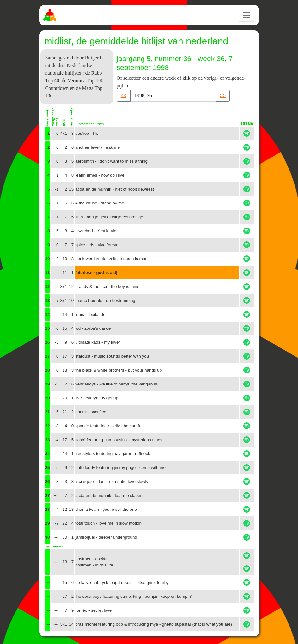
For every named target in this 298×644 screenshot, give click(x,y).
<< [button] (124, 95)
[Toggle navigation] (246, 15)
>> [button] (223, 95)
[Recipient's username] (173, 96)
